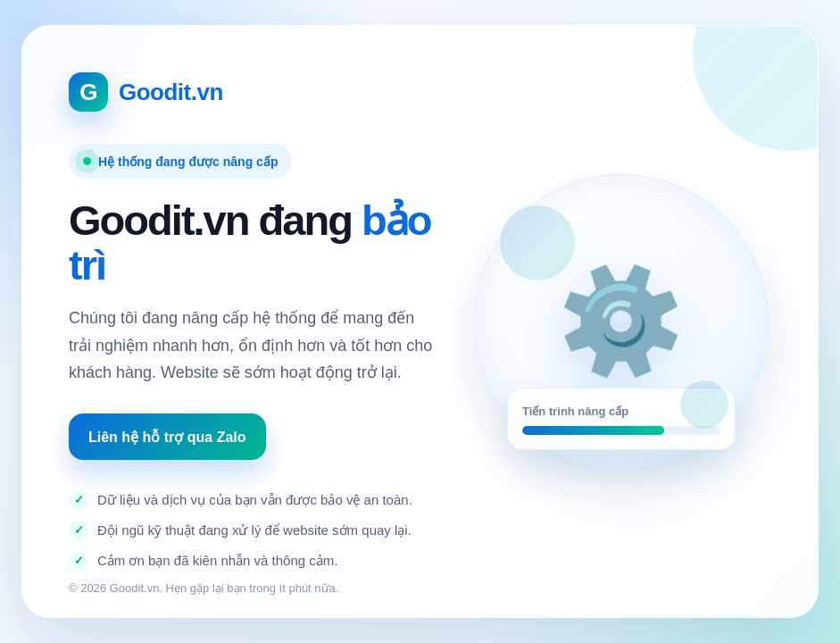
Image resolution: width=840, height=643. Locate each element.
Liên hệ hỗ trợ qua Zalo (167, 437)
